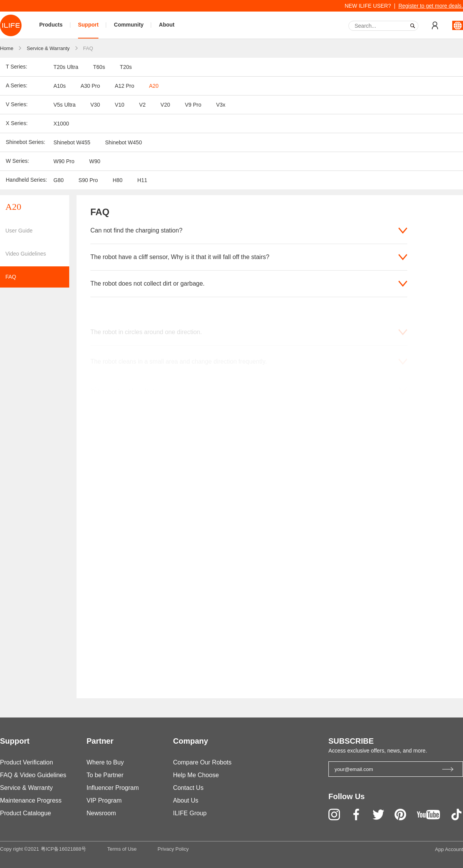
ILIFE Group (190, 813)
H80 (118, 180)
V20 (165, 105)
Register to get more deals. (431, 6)
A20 (154, 86)
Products (51, 25)
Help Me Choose (196, 775)
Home (7, 48)
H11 (142, 180)
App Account (449, 849)
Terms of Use (122, 849)
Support (88, 25)
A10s (60, 86)
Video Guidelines (26, 254)
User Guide (19, 231)
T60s (99, 67)
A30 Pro (90, 86)
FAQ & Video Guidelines (33, 775)
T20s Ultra (66, 67)
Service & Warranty (48, 48)
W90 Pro (64, 161)
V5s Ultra (65, 105)
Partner (100, 741)
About (167, 25)
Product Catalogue (26, 813)
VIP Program (104, 800)
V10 (119, 105)
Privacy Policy (173, 849)
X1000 (61, 124)
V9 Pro (193, 105)
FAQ (88, 48)
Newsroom (101, 813)
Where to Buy (105, 762)
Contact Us (188, 788)
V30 (95, 105)
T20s (126, 67)
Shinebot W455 (72, 142)
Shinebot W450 (123, 142)
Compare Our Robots (202, 762)
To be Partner (105, 775)
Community (129, 25)
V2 (142, 105)
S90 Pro (88, 180)
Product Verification (27, 762)
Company (191, 741)
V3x (221, 105)
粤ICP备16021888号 (64, 849)
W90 (95, 161)
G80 (58, 180)
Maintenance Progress (31, 800)
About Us (186, 800)
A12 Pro (124, 86)
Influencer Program (113, 788)
